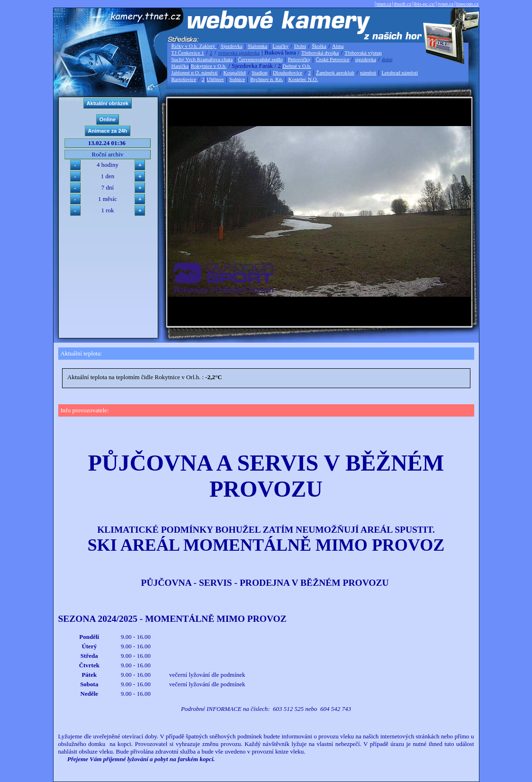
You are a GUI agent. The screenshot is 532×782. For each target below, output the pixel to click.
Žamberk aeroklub (335, 73)
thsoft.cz (403, 4)
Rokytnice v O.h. (209, 66)
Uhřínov (215, 79)
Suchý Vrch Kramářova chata (202, 59)
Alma (338, 46)
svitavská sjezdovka (239, 53)
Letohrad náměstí (400, 73)
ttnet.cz (384, 4)
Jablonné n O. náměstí (195, 73)
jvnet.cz (446, 4)
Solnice (237, 79)
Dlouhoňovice (288, 73)
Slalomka (258, 46)
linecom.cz (468, 4)
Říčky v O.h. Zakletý (194, 46)
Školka (319, 46)
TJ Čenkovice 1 (188, 53)
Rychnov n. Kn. (266, 79)
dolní (387, 59)
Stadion (260, 73)
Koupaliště (234, 73)
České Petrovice (332, 59)
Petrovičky (299, 59)
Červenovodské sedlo (260, 59)
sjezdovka (366, 59)
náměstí (368, 73)
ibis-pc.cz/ (424, 4)
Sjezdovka (232, 46)
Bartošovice (184, 79)
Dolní (300, 46)
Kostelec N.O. (303, 79)
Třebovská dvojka (320, 53)
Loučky (280, 46)
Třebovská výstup (363, 53)
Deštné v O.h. (297, 66)
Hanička (180, 66)
